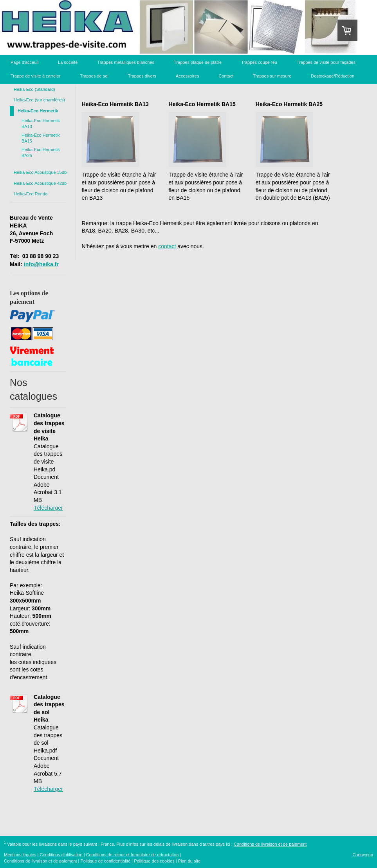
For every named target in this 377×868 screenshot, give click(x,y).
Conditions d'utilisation (61, 855)
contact (167, 246)
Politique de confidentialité (106, 861)
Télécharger (48, 508)
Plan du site (189, 861)
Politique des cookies (154, 861)
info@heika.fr (41, 264)
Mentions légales (20, 855)
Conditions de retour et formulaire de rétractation (133, 855)
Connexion (363, 855)
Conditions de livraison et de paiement (270, 844)
